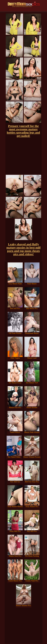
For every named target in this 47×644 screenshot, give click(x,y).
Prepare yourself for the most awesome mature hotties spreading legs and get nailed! (23, 131)
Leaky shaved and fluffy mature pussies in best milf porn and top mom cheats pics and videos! (23, 249)
